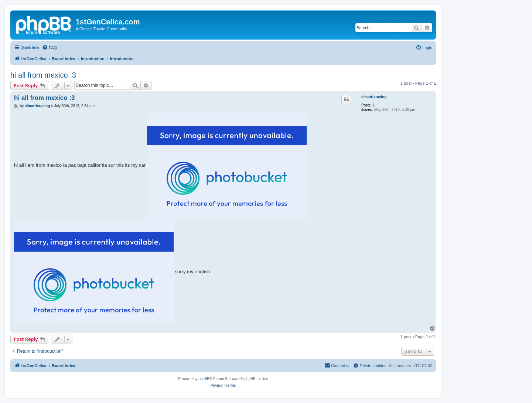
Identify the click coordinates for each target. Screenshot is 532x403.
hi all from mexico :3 (43, 75)
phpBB (204, 379)
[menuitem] (50, 48)
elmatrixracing (374, 97)
